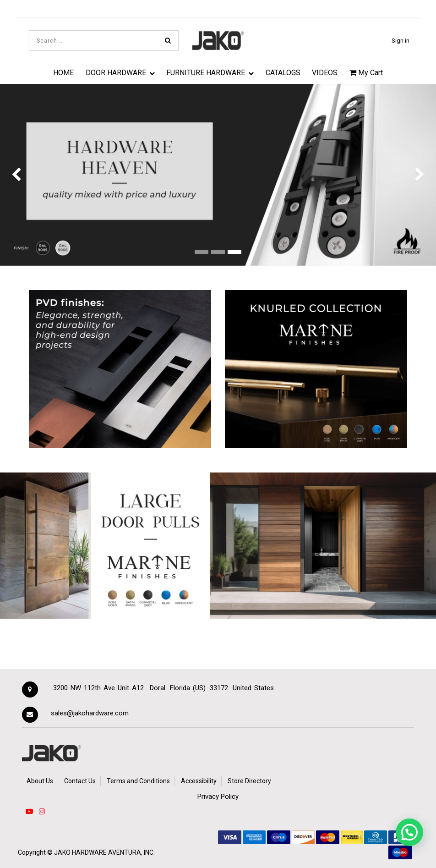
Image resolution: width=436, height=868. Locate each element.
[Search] (168, 41)
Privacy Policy (218, 797)
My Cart (366, 73)
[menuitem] (63, 72)
